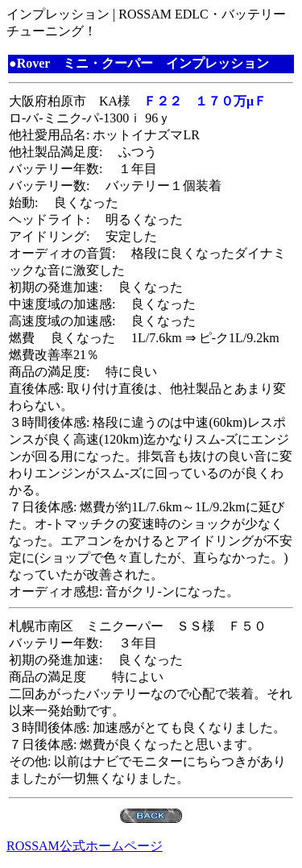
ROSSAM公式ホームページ (85, 846)
